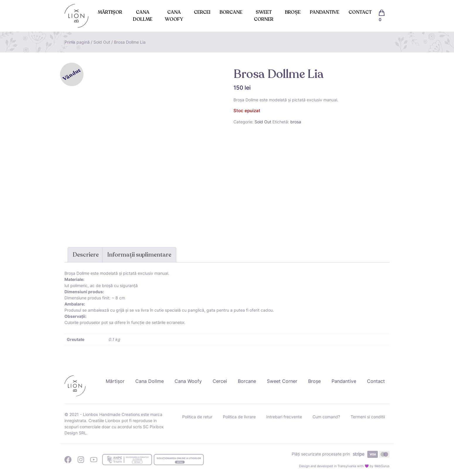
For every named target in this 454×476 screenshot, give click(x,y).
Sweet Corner (264, 16)
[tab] (86, 255)
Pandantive (325, 12)
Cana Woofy (174, 16)
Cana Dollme (143, 16)
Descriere (86, 255)
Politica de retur (197, 417)
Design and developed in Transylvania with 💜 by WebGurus (344, 466)
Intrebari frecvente (284, 417)
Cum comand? (326, 417)
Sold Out (102, 42)
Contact (360, 12)
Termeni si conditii (368, 417)
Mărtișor (110, 12)
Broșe (293, 12)
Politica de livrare (239, 417)
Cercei (202, 12)
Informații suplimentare (139, 255)
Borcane (231, 12)
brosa (296, 122)
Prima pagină (77, 42)
